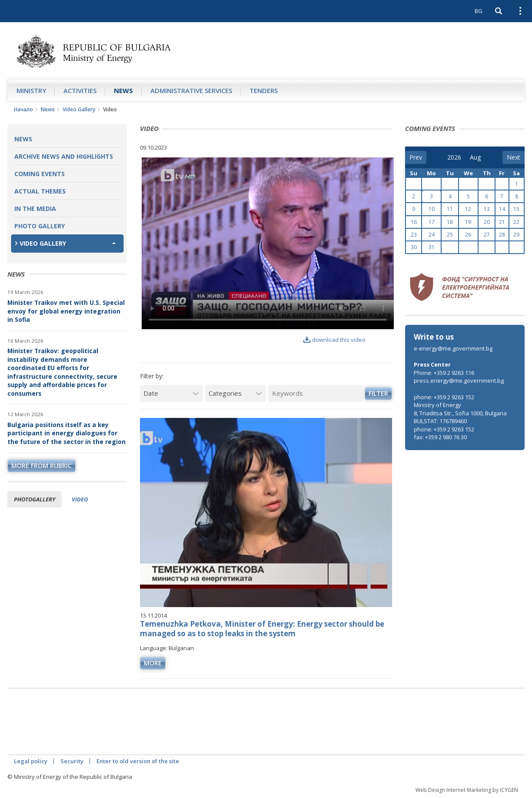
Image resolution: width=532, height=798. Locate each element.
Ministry (31, 90)
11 (450, 209)
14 (502, 209)
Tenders (264, 90)
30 (414, 247)
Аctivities (80, 90)
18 (450, 222)
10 (432, 209)
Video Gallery (79, 109)
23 (414, 235)
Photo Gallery (40, 226)
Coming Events (40, 174)
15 (516, 209)
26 (468, 235)
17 (432, 222)
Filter (378, 393)
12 (468, 209)
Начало (23, 109)
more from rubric (42, 466)
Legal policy (31, 761)
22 (516, 222)
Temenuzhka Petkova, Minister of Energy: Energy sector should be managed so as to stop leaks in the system (262, 629)
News (123, 90)
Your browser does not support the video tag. (268, 243)
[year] (454, 157)
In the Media (35, 209)
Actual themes (40, 191)
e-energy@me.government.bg (453, 348)
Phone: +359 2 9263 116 (444, 373)
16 (414, 222)
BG (479, 11)
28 (502, 235)
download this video (334, 340)
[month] (476, 157)
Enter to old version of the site (138, 761)
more (153, 663)
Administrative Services (191, 90)
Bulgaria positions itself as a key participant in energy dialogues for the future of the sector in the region (66, 433)
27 (487, 235)
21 (502, 222)
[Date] (171, 393)
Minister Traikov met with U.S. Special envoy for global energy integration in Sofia (66, 311)
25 (450, 235)
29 (516, 235)
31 (432, 247)
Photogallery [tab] (35, 499)
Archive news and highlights (64, 156)
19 (468, 222)
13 (487, 209)
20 (487, 222)
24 (432, 235)
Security (72, 761)
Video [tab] (80, 499)
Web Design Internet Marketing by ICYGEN (467, 790)
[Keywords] (315, 393)
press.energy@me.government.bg (459, 381)
